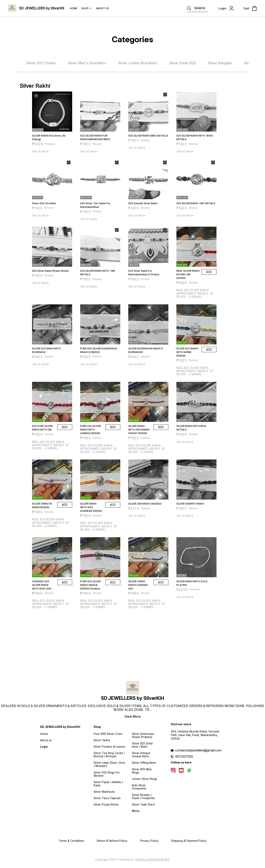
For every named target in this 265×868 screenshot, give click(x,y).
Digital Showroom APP (153, 859)
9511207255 (184, 756)
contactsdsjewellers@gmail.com (198, 750)
